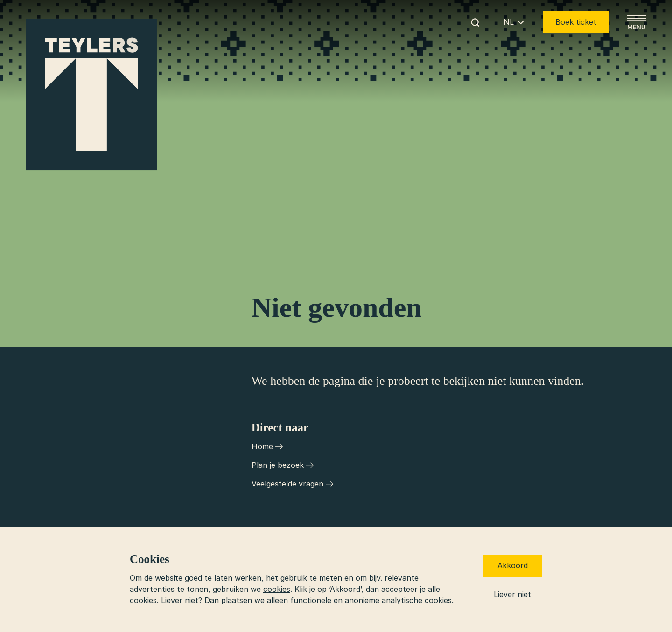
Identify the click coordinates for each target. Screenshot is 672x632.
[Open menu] (637, 22)
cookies (277, 589)
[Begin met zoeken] (475, 22)
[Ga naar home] (91, 95)
